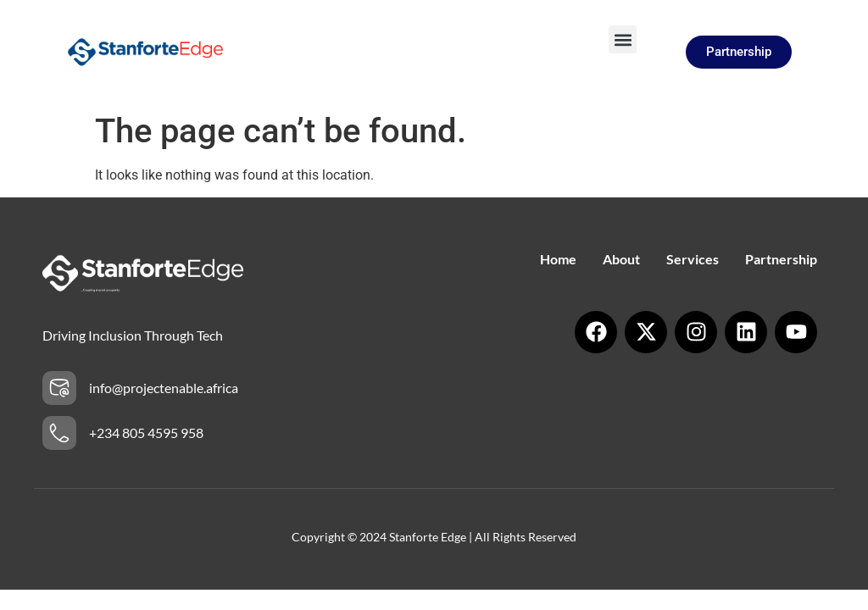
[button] (623, 39)
